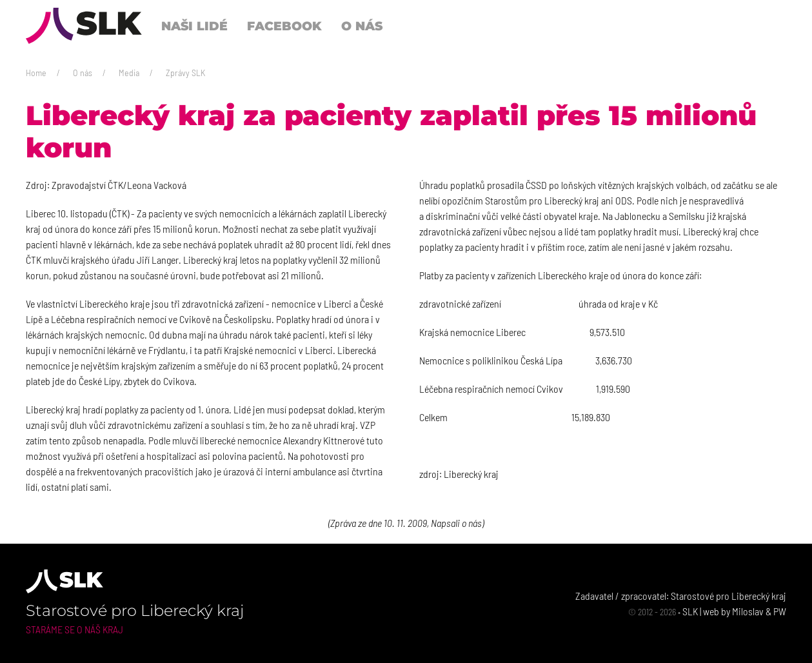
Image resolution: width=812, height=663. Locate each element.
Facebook (284, 26)
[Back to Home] (84, 26)
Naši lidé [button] (194, 26)
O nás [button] (362, 26)
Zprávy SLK (185, 73)
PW (780, 611)
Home (36, 73)
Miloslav (748, 611)
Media (129, 73)
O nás (83, 73)
